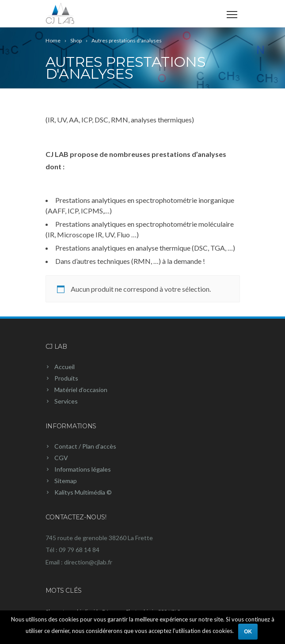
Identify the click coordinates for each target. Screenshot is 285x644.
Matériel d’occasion (81, 390)
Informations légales (83, 469)
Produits (66, 378)
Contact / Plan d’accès (85, 446)
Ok (248, 632)
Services (66, 401)
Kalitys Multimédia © (83, 492)
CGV (61, 458)
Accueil (65, 367)
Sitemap (66, 481)
